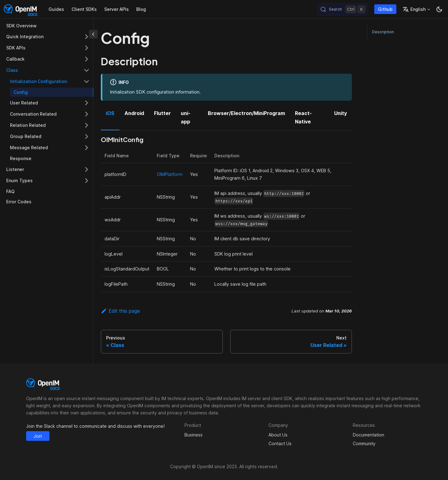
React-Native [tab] (303, 117)
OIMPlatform (170, 174)
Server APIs (117, 9)
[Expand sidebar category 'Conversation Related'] (86, 114)
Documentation (369, 435)
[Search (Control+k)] (343, 9)
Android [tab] (134, 113)
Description (383, 32)
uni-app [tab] (186, 117)
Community (364, 443)
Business (194, 435)
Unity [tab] (341, 113)
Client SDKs (84, 9)
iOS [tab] (110, 113)
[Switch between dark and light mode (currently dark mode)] (439, 9)
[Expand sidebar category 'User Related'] (86, 103)
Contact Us (280, 443)
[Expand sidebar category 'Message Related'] (86, 148)
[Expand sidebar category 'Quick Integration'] (86, 37)
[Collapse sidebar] (93, 34)
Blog (141, 9)
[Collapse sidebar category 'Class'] (86, 70)
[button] (50, 81)
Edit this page (120, 311)
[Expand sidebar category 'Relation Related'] (86, 125)
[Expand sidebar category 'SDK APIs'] (86, 48)
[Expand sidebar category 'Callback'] (86, 59)
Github (385, 9)
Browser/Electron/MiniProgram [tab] (246, 113)
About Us (278, 435)
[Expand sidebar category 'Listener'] (86, 169)
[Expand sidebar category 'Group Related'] (86, 136)
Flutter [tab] (162, 113)
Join (38, 436)
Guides (56, 9)
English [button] (414, 9)
